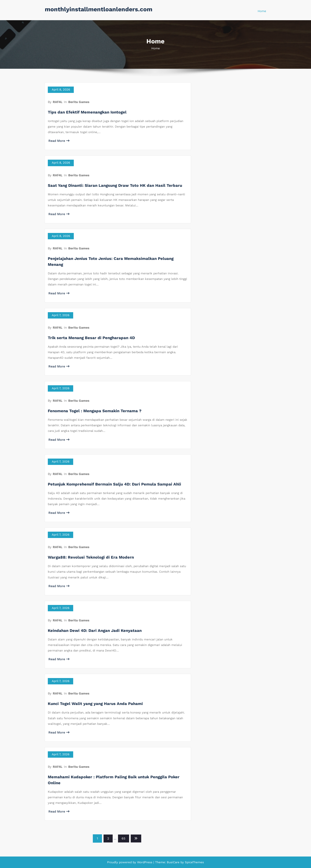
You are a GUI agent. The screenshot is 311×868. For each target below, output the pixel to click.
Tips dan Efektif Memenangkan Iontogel (87, 112)
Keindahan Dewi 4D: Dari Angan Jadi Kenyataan (95, 630)
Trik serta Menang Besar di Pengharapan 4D (91, 338)
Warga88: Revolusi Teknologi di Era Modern (91, 557)
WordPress (145, 862)
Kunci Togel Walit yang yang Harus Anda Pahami (95, 704)
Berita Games (79, 102)
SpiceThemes (194, 862)
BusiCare (174, 862)
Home (262, 11)
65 (124, 838)
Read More (59, 141)
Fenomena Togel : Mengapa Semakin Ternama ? (95, 411)
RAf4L (58, 102)
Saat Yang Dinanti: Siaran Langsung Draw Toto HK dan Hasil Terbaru (115, 185)
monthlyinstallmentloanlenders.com (99, 9)
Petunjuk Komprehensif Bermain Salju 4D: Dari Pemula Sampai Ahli (114, 484)
